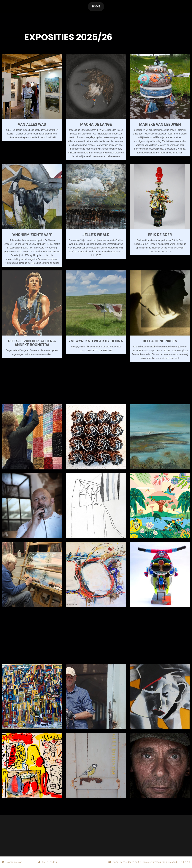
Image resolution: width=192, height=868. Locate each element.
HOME (96, 7)
